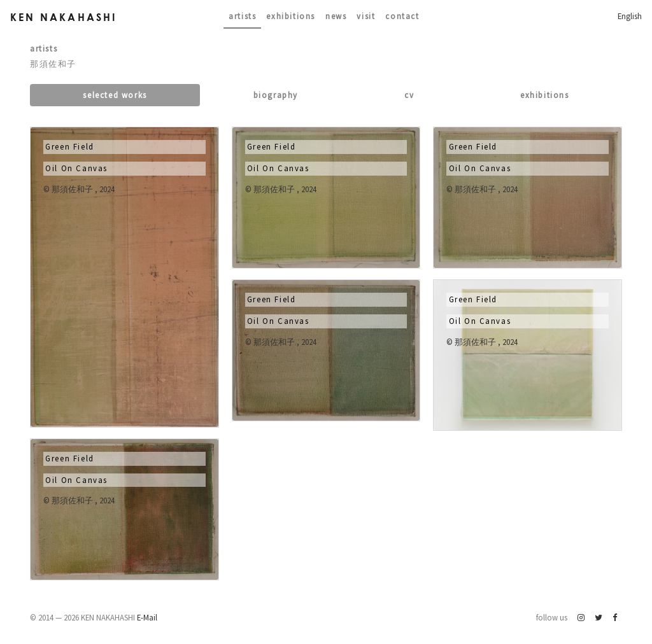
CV (409, 95)
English (630, 16)
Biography (276, 95)
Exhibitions (291, 16)
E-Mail (147, 617)
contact (402, 16)
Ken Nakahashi (64, 17)
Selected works (115, 95)
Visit (366, 16)
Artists (242, 16)
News (336, 16)
